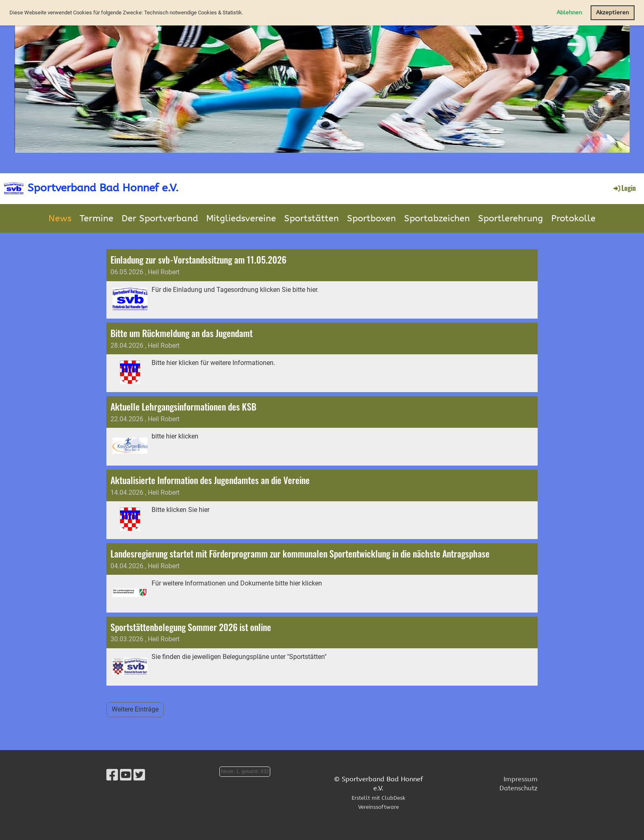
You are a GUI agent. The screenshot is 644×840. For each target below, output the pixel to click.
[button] (245, 13)
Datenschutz (519, 788)
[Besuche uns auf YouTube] (126, 775)
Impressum (521, 779)
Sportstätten (312, 218)
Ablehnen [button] (569, 13)
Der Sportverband (160, 218)
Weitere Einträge (135, 709)
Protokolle (573, 218)
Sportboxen (371, 218)
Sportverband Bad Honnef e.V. (103, 188)
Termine (97, 218)
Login (624, 188)
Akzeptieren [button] (612, 13)
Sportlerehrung (511, 218)
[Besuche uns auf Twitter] (139, 775)
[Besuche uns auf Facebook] (112, 775)
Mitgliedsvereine (241, 218)
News (60, 218)
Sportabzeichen (437, 218)
